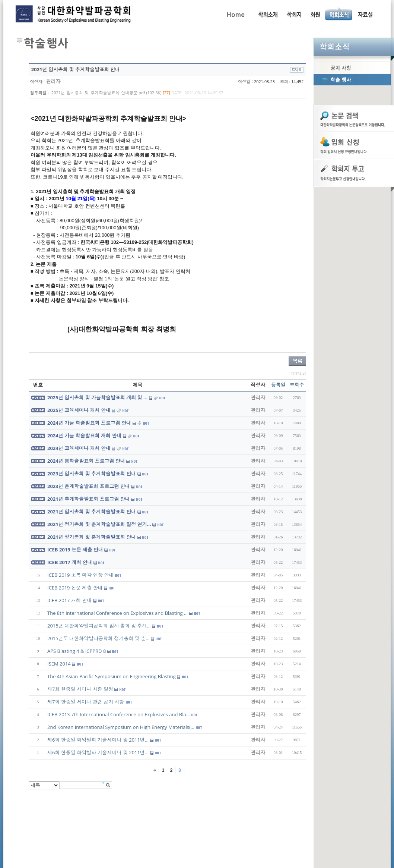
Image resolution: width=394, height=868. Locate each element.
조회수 (297, 385)
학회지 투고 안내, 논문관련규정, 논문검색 (294, 14)
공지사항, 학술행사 (339, 14)
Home (235, 14)
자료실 (365, 14)
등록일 (278, 385)
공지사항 (352, 67)
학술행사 (352, 79)
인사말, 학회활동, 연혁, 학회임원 (268, 14)
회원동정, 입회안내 (315, 14)
